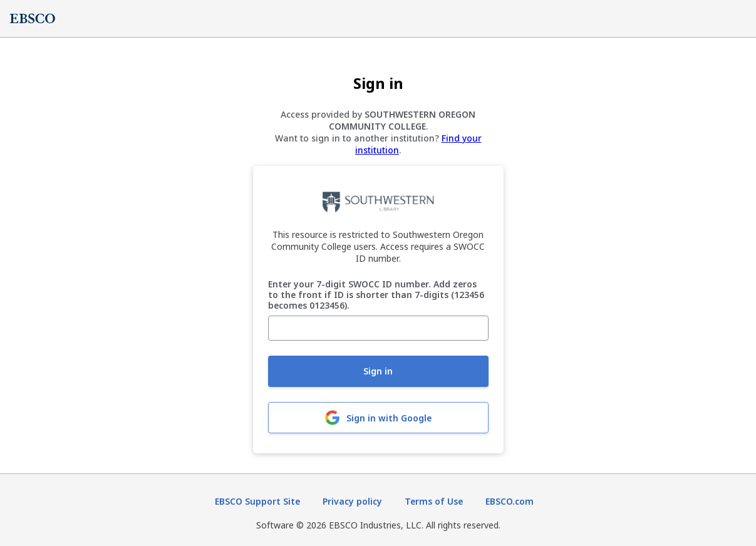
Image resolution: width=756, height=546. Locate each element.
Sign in (378, 371)
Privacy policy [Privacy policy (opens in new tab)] (352, 501)
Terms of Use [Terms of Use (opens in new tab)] (434, 501)
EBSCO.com (510, 501)
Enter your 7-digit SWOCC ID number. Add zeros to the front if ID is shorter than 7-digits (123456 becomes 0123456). (376, 295)
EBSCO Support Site (257, 501)
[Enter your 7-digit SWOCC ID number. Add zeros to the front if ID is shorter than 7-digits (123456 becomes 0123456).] (378, 328)
